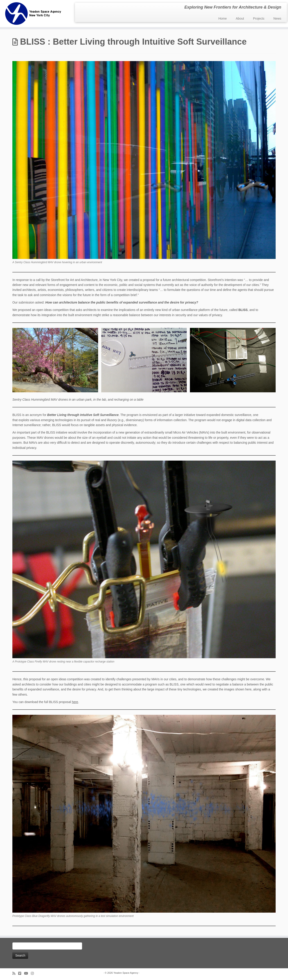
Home (222, 18)
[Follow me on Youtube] (27, 973)
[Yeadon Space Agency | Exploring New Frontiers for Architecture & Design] (33, 14)
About (240, 18)
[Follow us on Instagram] (34, 973)
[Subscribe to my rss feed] (15, 973)
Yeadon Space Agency (126, 973)
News (277, 18)
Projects (259, 18)
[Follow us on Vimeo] (21, 973)
